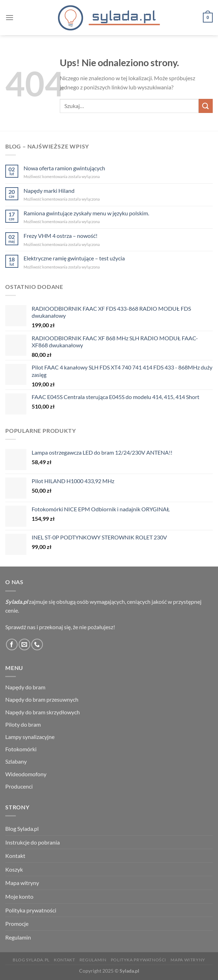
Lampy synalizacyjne (30, 737)
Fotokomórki (21, 749)
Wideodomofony (26, 774)
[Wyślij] (206, 106)
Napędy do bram (25, 687)
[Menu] (9, 17)
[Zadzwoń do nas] (37, 644)
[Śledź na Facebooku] (12, 644)
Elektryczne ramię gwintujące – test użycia (74, 258)
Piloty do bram (23, 724)
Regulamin (18, 937)
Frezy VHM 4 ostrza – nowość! (60, 236)
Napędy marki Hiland (49, 191)
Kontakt (15, 856)
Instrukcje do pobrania (33, 842)
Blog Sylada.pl (22, 829)
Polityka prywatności (31, 910)
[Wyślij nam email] (24, 644)
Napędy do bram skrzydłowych (43, 712)
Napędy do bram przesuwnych (42, 699)
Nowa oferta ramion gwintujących (64, 168)
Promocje (17, 924)
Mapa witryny (22, 883)
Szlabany (16, 761)
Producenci (19, 786)
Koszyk (14, 869)
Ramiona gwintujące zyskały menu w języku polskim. (86, 213)
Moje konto (19, 896)
